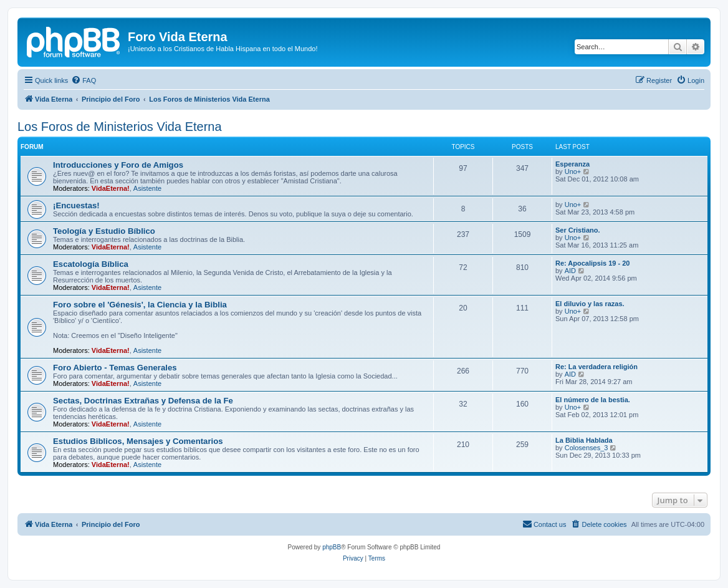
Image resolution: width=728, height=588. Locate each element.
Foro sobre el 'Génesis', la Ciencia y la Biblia (140, 305)
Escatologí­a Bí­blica (91, 264)
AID (570, 271)
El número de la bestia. (593, 400)
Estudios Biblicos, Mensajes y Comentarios (138, 441)
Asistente (147, 188)
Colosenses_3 (587, 448)
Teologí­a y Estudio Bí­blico (104, 231)
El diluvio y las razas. (590, 304)
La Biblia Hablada (584, 440)
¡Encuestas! (76, 205)
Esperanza (572, 164)
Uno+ (573, 171)
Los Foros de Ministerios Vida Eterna (120, 127)
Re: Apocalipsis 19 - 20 (592, 263)
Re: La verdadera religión (596, 367)
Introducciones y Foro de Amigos (118, 165)
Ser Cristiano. (578, 230)
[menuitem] (84, 80)
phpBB (332, 547)
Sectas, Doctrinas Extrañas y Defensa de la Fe (143, 401)
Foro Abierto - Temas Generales (115, 368)
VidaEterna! (111, 188)
